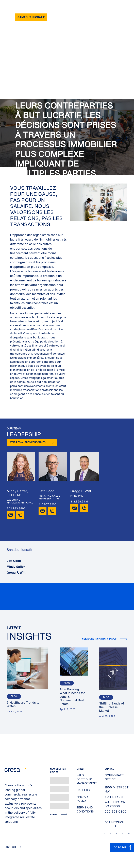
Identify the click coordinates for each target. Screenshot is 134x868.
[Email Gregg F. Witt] (74, 508)
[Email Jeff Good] (43, 511)
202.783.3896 (16, 508)
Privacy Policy (82, 799)
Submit (54, 815)
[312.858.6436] (84, 508)
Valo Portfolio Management (87, 779)
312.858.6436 (79, 501)
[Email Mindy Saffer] (11, 515)
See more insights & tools (100, 639)
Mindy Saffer (16, 567)
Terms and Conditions (85, 809)
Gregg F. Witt (81, 491)
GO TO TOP (120, 847)
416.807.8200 (47, 504)
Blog (14, 696)
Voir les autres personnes (28, 442)
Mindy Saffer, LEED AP (17, 493)
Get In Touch (114, 824)
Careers (83, 790)
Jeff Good (46, 491)
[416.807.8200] (52, 511)
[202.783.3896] (20, 515)
